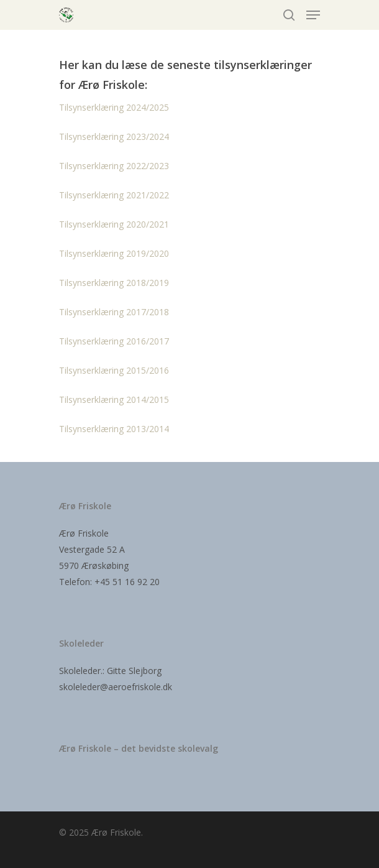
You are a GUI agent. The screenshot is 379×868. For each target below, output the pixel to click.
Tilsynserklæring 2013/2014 (114, 429)
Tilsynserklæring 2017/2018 (114, 312)
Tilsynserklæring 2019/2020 (114, 253)
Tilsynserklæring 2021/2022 (114, 195)
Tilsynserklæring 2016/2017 (114, 341)
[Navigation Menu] (313, 15)
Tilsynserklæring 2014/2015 (114, 399)
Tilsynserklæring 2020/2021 (114, 224)
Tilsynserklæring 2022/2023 (114, 166)
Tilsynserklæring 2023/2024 (114, 136)
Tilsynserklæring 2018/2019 (114, 283)
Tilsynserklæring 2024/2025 (114, 107)
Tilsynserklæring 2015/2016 (114, 370)
